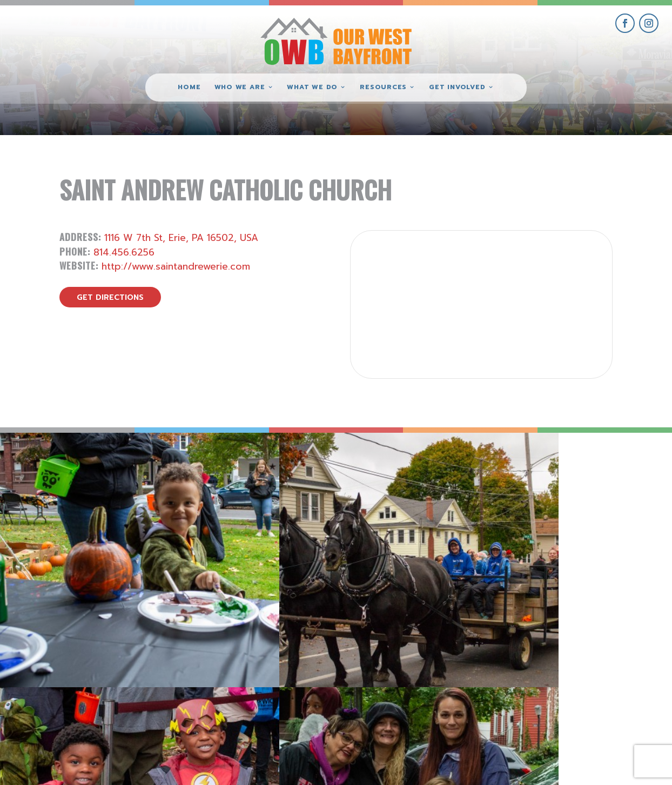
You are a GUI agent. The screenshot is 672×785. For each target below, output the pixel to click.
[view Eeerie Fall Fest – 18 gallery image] (84, 517)
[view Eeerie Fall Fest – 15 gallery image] (588, 517)
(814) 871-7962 (336, 695)
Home (189, 88)
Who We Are (240, 88)
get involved (552, 658)
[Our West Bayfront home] (336, 41)
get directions (110, 297)
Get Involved (457, 88)
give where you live (552, 683)
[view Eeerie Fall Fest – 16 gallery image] (420, 517)
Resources (383, 88)
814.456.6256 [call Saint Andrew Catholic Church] (124, 252)
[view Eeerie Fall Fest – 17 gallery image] (252, 517)
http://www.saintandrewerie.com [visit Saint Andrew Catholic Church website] (176, 266)
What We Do (312, 88)
